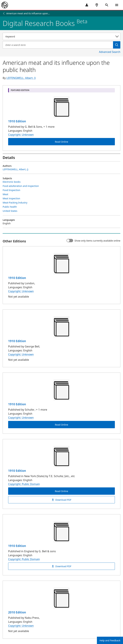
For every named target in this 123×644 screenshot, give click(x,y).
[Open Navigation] (117, 5)
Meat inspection (11, 198)
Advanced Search (110, 52)
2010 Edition (17, 612)
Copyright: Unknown (21, 135)
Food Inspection (11, 190)
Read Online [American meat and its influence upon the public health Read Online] (61, 142)
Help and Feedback (110, 640)
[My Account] (87, 5)
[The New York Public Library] (5, 5)
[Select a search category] (61, 36)
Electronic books (12, 182)
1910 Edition (17, 121)
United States (10, 211)
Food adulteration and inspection (21, 186)
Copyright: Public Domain (24, 484)
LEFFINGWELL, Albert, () (21, 78)
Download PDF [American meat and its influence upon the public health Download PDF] (61, 500)
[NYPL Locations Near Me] (97, 5)
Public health (10, 207)
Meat (5, 194)
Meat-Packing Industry (15, 203)
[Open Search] (107, 5)
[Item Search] (58, 45)
